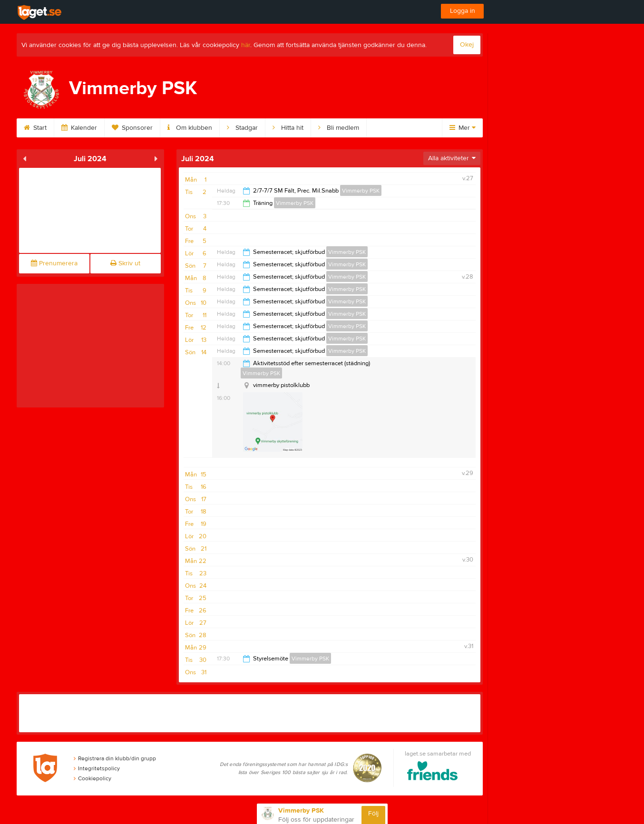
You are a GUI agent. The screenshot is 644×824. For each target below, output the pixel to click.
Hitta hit (288, 128)
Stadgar (242, 128)
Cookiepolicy (93, 778)
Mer (463, 128)
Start (35, 128)
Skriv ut (125, 263)
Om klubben (190, 128)
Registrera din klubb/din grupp (115, 758)
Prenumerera (54, 263)
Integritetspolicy (97, 768)
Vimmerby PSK (361, 191)
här (246, 45)
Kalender (79, 128)
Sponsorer (132, 128)
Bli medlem (339, 128)
